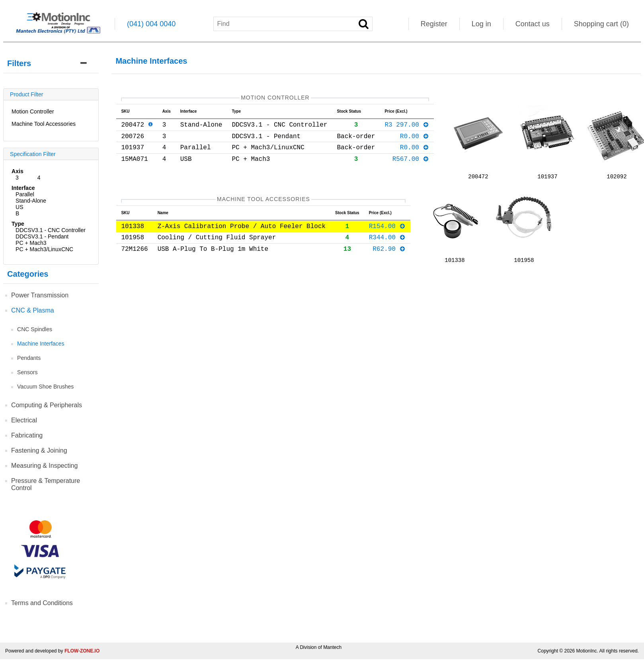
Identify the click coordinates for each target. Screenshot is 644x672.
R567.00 (411, 166)
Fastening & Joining (39, 450)
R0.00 (415, 141)
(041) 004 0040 (151, 24)
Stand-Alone (31, 201)
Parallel (25, 194)
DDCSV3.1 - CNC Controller (51, 230)
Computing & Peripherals (47, 405)
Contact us (533, 24)
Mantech (332, 647)
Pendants (29, 358)
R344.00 (387, 241)
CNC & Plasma (33, 310)
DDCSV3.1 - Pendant (42, 236)
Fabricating (27, 435)
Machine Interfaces (41, 344)
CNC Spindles (35, 329)
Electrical (24, 420)
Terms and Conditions (42, 603)
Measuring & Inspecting (44, 466)
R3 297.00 (407, 127)
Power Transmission (40, 295)
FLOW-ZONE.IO (82, 651)
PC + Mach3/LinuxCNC (44, 249)
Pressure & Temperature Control (46, 484)
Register (434, 24)
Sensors (27, 372)
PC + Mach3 (31, 243)
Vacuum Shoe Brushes (45, 387)
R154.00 (387, 229)
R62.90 (389, 254)
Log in (481, 24)
